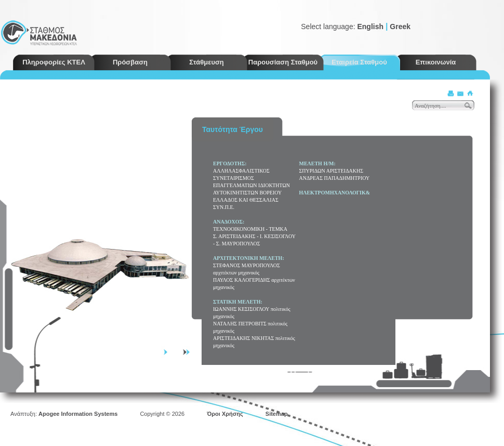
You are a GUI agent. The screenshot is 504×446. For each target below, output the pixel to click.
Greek (400, 27)
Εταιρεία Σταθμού (359, 62)
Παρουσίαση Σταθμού (283, 62)
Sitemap (277, 414)
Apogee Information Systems (78, 414)
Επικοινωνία (436, 62)
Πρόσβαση (130, 62)
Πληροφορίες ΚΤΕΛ (54, 62)
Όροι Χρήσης (225, 414)
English (370, 27)
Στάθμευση (207, 62)
